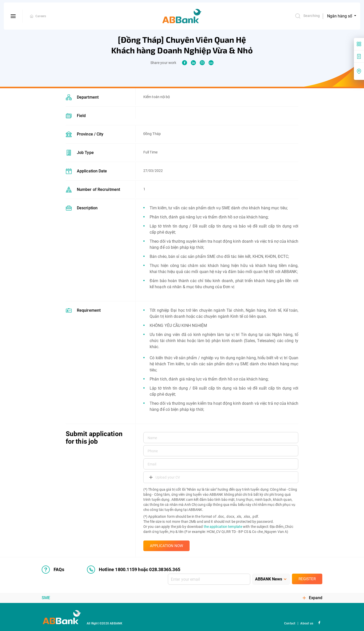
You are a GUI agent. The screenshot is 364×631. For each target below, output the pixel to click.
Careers (41, 16)
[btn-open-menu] (13, 16)
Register (307, 579)
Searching (307, 16)
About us (307, 623)
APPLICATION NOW (166, 546)
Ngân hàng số (340, 16)
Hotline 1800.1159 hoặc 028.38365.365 (134, 570)
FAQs (53, 570)
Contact (290, 623)
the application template (223, 527)
